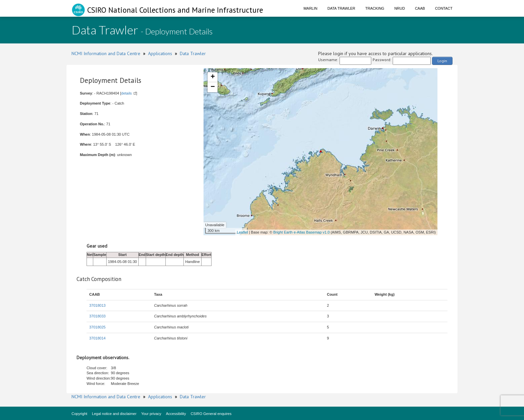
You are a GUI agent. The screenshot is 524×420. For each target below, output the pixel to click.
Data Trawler (341, 8)
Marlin (310, 8)
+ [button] (213, 77)
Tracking (375, 8)
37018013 (97, 305)
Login (442, 61)
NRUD (400, 8)
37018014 (97, 338)
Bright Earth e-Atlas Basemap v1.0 (302, 232)
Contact (444, 8)
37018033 (97, 316)
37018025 (97, 327)
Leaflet (242, 232)
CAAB (420, 8)
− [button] (213, 87)
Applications (160, 53)
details (127, 93)
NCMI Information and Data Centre (106, 53)
